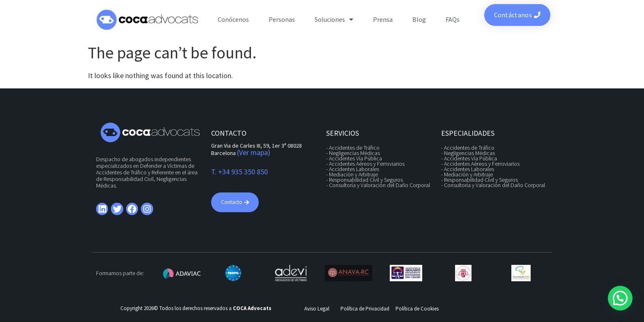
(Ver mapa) (254, 152)
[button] (620, 298)
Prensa (383, 19)
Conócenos (233, 19)
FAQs (453, 19)
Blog (419, 19)
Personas (282, 19)
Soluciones (334, 19)
